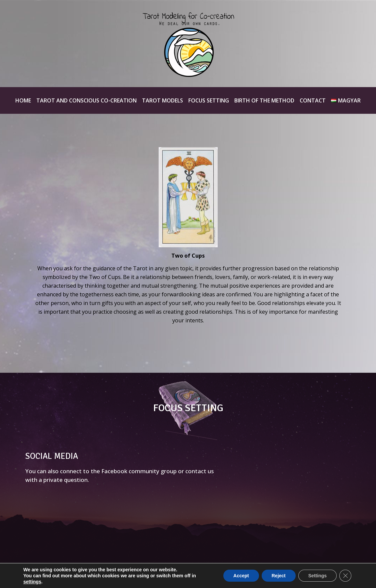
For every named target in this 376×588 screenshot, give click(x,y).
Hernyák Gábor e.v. (299, 575)
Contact (313, 100)
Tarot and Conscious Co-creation (86, 100)
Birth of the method (264, 100)
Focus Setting (209, 100)
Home (23, 100)
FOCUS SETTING (188, 408)
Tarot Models (162, 100)
